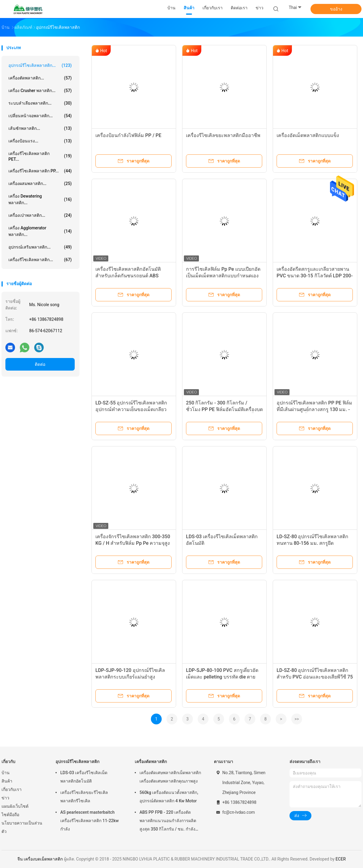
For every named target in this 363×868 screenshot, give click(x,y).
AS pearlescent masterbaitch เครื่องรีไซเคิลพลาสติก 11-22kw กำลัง (90, 821)
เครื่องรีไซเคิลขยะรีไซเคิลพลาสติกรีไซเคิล (84, 797)
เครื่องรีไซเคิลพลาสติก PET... (40, 156)
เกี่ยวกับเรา (12, 789)
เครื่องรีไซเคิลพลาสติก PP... (40, 171)
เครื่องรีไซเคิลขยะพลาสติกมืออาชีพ (223, 135)
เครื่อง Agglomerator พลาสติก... (40, 231)
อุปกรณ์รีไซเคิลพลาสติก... (40, 65)
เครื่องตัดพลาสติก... (40, 78)
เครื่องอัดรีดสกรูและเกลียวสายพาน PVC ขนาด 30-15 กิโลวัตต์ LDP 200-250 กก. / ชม (315, 276)
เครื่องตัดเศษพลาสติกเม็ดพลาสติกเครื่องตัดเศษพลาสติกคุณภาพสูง (170, 777)
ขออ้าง (336, 9)
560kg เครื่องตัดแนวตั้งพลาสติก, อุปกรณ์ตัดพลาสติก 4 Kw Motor (169, 797)
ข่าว (5, 798)
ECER (341, 859)
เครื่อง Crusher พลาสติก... (40, 91)
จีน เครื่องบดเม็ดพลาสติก (40, 859)
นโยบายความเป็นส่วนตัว (22, 827)
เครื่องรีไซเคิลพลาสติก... (40, 260)
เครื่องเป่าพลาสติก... (40, 215)
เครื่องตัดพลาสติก (151, 762)
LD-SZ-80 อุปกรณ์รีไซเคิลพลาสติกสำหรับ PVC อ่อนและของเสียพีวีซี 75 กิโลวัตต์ (315, 677)
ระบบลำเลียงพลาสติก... (40, 103)
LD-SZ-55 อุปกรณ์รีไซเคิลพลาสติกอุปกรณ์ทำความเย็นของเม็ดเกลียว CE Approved (131, 409)
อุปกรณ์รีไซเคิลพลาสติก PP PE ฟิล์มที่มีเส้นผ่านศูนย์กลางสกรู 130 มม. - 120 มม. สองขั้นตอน (314, 409)
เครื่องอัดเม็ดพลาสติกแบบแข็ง (308, 135)
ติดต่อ (40, 364)
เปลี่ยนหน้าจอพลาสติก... (40, 116)
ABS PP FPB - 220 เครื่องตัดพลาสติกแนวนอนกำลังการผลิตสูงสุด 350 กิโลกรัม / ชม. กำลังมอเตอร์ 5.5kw (168, 822)
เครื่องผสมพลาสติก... (40, 183)
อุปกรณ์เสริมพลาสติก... (40, 247)
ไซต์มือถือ (10, 815)
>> (297, 719)
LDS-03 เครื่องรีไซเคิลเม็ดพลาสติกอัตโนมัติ (84, 777)
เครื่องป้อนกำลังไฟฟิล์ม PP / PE (128, 135)
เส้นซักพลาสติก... (40, 128)
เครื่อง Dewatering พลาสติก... (40, 199)
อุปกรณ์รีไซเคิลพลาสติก (77, 762)
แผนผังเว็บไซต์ (15, 806)
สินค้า (7, 781)
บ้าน (6, 773)
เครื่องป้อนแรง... (40, 141)
